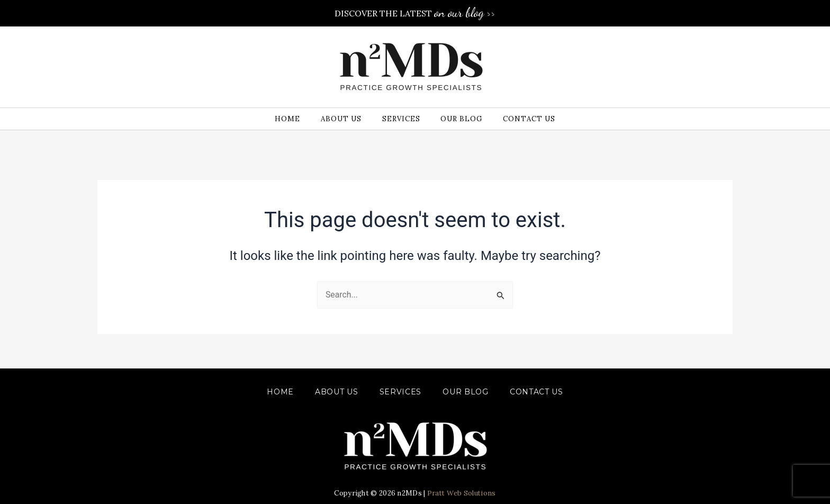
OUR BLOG (466, 392)
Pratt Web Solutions (462, 493)
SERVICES (401, 392)
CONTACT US (536, 392)
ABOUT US (337, 392)
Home (280, 392)
